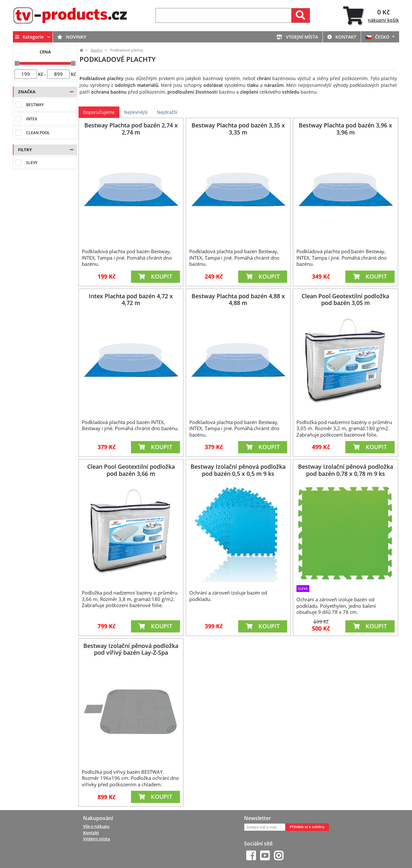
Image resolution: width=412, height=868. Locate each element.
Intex (32, 119)
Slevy (32, 163)
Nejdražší (167, 112)
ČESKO (378, 37)
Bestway (35, 105)
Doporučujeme (99, 112)
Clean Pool (38, 133)
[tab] (371, 16)
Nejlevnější (136, 112)
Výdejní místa (297, 37)
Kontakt (342, 37)
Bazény (97, 50)
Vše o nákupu (96, 826)
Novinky (72, 37)
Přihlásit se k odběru (307, 827)
